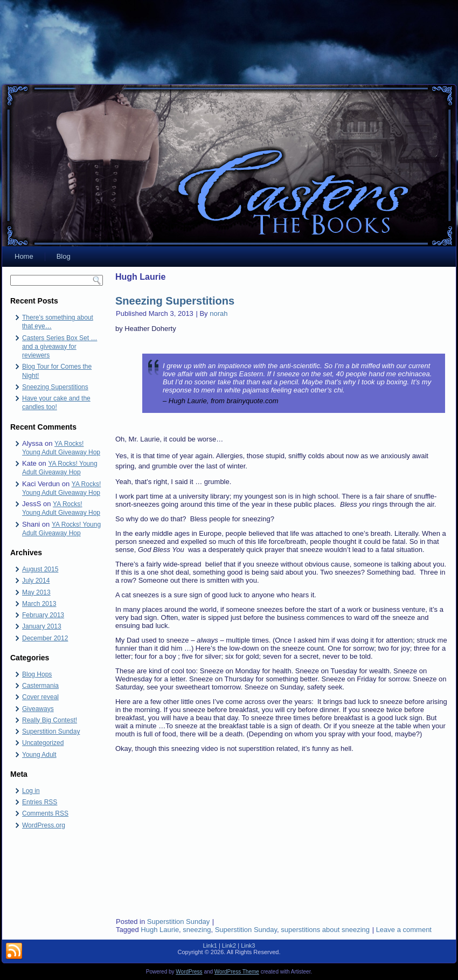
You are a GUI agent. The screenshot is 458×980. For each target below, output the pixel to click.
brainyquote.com (253, 401)
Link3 (248, 946)
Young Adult (39, 755)
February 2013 (43, 615)
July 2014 (36, 581)
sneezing (197, 930)
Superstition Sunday (51, 731)
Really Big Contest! (50, 720)
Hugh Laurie (160, 930)
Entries (40, 802)
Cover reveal (40, 697)
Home (24, 256)
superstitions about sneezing (325, 930)
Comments (45, 813)
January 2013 (42, 626)
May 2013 (36, 592)
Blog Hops (37, 674)
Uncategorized (43, 743)
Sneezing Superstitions (55, 387)
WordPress (189, 972)
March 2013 (39, 604)
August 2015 (40, 569)
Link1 (210, 946)
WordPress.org (44, 825)
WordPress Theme (237, 972)
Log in (31, 791)
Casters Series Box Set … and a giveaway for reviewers (60, 347)
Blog (64, 256)
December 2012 (45, 638)
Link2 (229, 946)
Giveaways (38, 709)
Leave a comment (404, 930)
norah (218, 313)
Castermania (40, 686)
